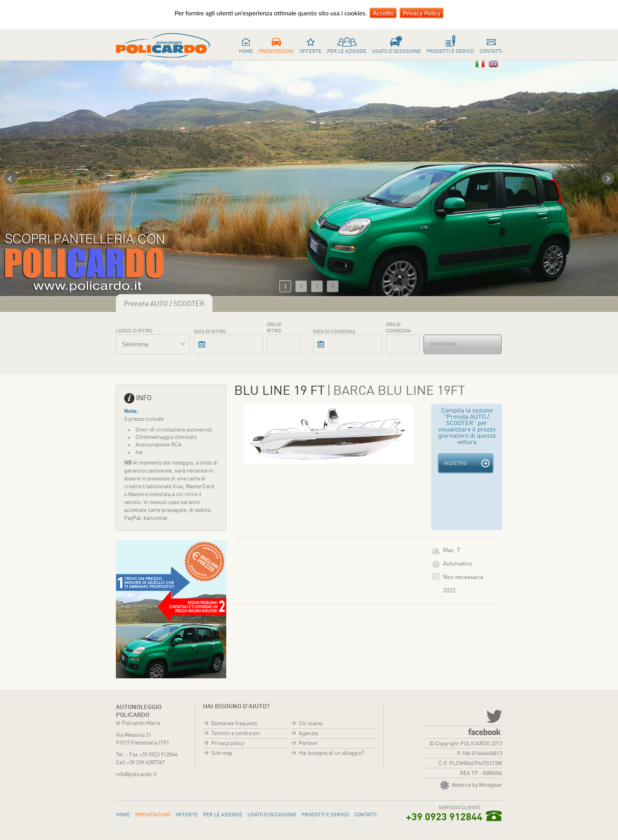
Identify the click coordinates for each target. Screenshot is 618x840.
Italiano (480, 64)
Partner (308, 743)
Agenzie (308, 734)
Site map (222, 753)
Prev (10, 179)
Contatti (491, 51)
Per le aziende (347, 51)
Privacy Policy (422, 13)
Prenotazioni (276, 51)
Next (608, 179)
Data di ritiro (210, 332)
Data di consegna (334, 332)
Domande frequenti (235, 724)
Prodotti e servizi (450, 51)
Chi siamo (311, 724)
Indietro (455, 464)
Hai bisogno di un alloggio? (331, 753)
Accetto (383, 13)
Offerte (311, 51)
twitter (493, 716)
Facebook (485, 732)
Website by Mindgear (471, 785)
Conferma (443, 344)
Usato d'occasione (396, 51)
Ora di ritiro (274, 328)
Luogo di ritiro (134, 331)
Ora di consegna (398, 328)
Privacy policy (228, 743)
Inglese (493, 64)
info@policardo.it (136, 775)
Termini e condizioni (236, 734)
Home (246, 51)
